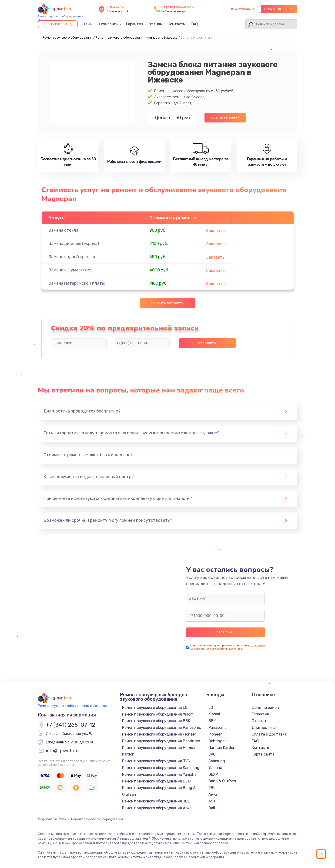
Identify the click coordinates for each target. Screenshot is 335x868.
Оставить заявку (225, 118)
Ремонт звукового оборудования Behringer (161, 741)
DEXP (213, 774)
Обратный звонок (279, 9)
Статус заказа (243, 9)
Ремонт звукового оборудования (68, 38)
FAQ (194, 24)
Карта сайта (263, 754)
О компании (108, 24)
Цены (87, 24)
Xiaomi (214, 714)
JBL (212, 788)
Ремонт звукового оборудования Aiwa (157, 808)
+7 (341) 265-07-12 (177, 7)
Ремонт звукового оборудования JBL (156, 801)
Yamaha (215, 768)
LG (211, 708)
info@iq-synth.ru (62, 751)
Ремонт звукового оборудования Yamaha (159, 774)
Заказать (215, 231)
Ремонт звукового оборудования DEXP (157, 781)
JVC (212, 754)
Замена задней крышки (72, 257)
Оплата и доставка (269, 734)
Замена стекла (64, 230)
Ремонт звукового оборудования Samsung (161, 768)
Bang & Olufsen (222, 781)
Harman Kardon (222, 748)
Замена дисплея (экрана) (74, 244)
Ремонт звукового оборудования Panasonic (162, 728)
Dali (212, 808)
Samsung (217, 761)
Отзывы (156, 24)
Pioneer (215, 734)
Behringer (217, 741)
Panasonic (218, 728)
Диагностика (264, 728)
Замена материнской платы (77, 283)
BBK (212, 721)
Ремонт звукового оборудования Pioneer (159, 734)
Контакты (177, 24)
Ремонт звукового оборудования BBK (156, 721)
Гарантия (135, 24)
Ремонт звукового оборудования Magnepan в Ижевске (137, 38)
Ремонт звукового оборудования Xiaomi (158, 714)
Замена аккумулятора (71, 270)
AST (212, 801)
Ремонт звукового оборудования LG (155, 708)
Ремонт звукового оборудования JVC (156, 761)
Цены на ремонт (266, 708)
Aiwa (213, 794)
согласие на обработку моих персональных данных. (228, 647)
